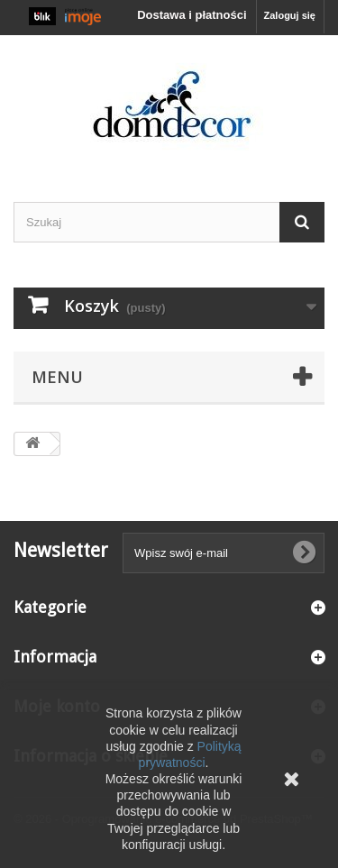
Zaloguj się (290, 15)
